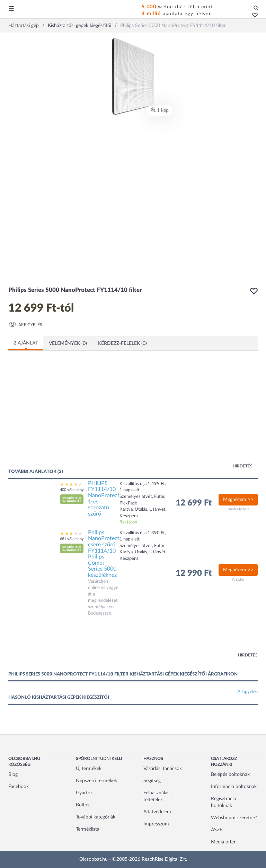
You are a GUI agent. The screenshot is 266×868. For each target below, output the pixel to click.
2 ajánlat (26, 343)
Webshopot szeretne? (234, 818)
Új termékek (89, 769)
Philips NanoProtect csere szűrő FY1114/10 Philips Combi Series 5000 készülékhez (104, 554)
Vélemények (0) (68, 343)
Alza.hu (238, 579)
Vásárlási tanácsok (163, 769)
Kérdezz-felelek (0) (122, 343)
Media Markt (238, 509)
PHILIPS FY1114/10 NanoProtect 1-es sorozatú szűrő (104, 499)
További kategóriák (96, 817)
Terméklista (88, 829)
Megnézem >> (238, 500)
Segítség (152, 781)
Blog (13, 775)
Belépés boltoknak (230, 775)
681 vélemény (72, 539)
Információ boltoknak (234, 787)
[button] (253, 16)
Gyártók (84, 793)
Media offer (223, 842)
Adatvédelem (157, 812)
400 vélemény (72, 490)
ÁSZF (217, 830)
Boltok (83, 805)
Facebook (19, 787)
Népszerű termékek (96, 781)
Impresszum (156, 824)
